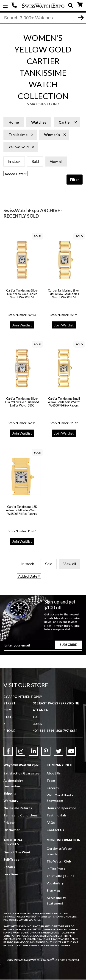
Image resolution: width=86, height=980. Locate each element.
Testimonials (57, 816)
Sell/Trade (11, 860)
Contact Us (55, 830)
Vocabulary (55, 883)
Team (51, 781)
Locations (11, 874)
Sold (35, 162)
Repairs (9, 867)
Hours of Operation (62, 808)
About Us (54, 774)
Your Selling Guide (60, 876)
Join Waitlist (22, 325)
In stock (14, 162)
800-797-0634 (67, 731)
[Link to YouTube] (71, 752)
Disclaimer (12, 830)
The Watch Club (59, 861)
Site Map (53, 891)
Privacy (9, 823)
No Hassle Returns (18, 808)
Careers (53, 788)
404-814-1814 (15, 6)
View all (56, 162)
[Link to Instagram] (21, 752)
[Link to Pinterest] (46, 752)
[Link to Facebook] (8, 752)
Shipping (10, 794)
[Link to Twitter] (58, 752)
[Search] (43, 18)
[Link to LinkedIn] (33, 752)
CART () (80, 5)
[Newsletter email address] (43, 647)
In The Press (56, 869)
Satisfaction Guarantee (21, 774)
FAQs (51, 823)
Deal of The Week (17, 853)
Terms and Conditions (20, 816)
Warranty (11, 801)
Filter (75, 180)
